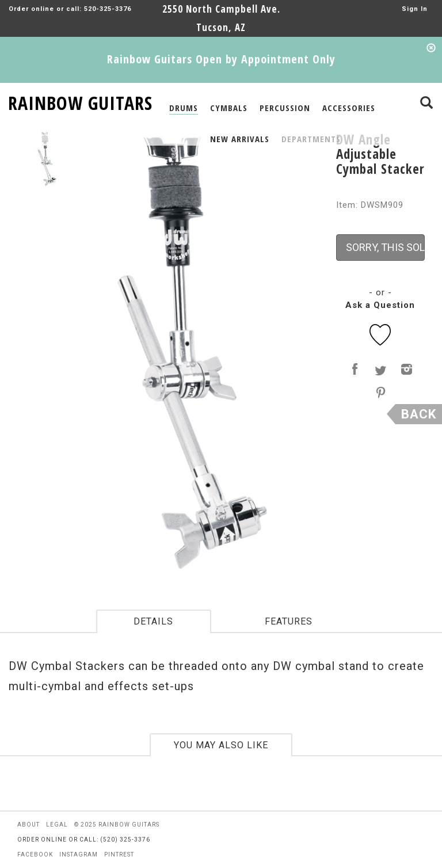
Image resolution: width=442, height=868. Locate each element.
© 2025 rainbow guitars (117, 825)
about (28, 825)
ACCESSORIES (349, 108)
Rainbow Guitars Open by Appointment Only (221, 59)
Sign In (415, 9)
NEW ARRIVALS (240, 139)
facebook (35, 854)
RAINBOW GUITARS (80, 101)
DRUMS (184, 108)
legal (57, 825)
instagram (79, 854)
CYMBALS (229, 108)
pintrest (119, 854)
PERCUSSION (285, 108)
